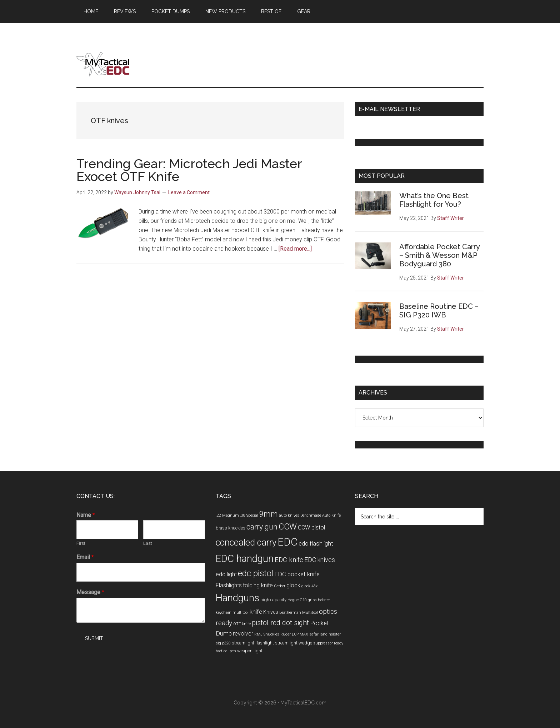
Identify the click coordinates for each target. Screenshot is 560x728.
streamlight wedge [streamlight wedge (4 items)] (294, 643)
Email (85, 557)
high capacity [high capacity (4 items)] (273, 600)
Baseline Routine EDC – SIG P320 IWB (439, 311)
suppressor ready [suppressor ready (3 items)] (328, 643)
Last (148, 543)
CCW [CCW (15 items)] (288, 527)
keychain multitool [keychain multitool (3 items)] (232, 612)
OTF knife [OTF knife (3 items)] (242, 624)
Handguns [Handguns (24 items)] (237, 598)
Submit (94, 638)
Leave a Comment (189, 192)
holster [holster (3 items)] (324, 600)
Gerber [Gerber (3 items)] (280, 586)
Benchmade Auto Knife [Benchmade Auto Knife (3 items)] (321, 515)
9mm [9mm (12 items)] (269, 514)
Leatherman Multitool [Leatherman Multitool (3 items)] (299, 612)
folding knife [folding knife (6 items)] (258, 585)
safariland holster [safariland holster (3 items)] (325, 634)
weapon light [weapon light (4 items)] (250, 651)
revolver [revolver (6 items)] (243, 634)
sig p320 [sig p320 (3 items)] (223, 643)
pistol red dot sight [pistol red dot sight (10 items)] (280, 623)
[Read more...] (295, 249)
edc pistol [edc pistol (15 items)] (256, 573)
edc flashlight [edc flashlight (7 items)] (316, 543)
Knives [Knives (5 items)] (271, 612)
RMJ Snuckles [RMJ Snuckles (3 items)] (267, 634)
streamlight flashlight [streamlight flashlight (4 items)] (253, 643)
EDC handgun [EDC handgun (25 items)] (245, 559)
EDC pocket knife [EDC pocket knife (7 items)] (297, 574)
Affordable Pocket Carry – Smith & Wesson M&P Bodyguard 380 (439, 255)
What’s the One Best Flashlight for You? (434, 200)
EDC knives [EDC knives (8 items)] (320, 560)
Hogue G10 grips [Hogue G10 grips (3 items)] (302, 600)
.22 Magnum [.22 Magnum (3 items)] (227, 515)
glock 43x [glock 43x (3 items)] (309, 586)
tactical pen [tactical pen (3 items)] (226, 651)
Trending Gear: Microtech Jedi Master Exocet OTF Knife (189, 170)
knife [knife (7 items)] (256, 612)
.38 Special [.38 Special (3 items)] (249, 515)
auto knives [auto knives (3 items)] (289, 515)
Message (90, 592)
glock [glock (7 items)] (293, 585)
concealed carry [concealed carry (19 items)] (246, 542)
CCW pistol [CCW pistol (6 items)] (311, 528)
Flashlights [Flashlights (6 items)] (229, 585)
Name (86, 515)
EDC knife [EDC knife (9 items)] (289, 560)
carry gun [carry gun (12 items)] (262, 527)
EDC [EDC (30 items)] (287, 542)
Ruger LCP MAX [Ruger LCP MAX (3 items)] (294, 634)
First (81, 543)
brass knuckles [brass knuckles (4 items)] (231, 528)
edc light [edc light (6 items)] (226, 574)
